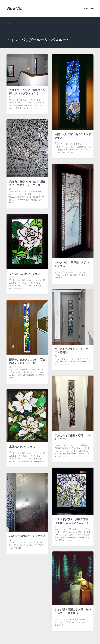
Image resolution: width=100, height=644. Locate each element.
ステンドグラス (29, 100)
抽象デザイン (29, 105)
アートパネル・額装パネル (20, 298)
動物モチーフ (85, 147)
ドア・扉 (23, 212)
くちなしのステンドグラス (25, 292)
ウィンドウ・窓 (15, 100)
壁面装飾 (17, 566)
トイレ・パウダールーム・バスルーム (70, 550)
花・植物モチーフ (62, 150)
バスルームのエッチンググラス (27, 554)
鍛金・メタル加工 (77, 150)
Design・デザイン (62, 463)
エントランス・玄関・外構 (65, 547)
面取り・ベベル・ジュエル (27, 108)
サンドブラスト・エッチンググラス (24, 560)
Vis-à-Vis (14, 9)
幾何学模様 (18, 105)
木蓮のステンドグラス (22, 465)
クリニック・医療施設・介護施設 (23, 387)
